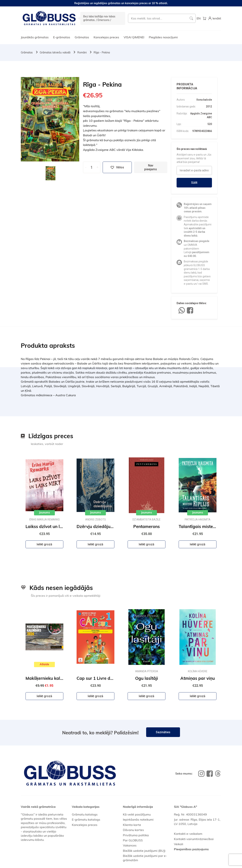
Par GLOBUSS (133, 840)
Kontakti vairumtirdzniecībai (194, 839)
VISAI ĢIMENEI (134, 37)
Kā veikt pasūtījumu (137, 814)
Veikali (179, 844)
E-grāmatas (62, 37)
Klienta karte (132, 825)
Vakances (130, 845)
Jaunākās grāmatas (35, 37)
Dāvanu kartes (133, 830)
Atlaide (44, 664)
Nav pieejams (151, 167)
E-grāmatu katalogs (86, 819)
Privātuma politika (136, 835)
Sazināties (163, 732)
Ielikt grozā (44, 544)
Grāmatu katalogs (85, 814)
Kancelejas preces (106, 37)
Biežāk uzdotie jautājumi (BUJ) (144, 851)
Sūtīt (194, 183)
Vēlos (117, 167)
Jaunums (44, 513)
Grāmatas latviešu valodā (55, 52)
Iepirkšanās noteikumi (138, 819)
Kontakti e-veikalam (188, 834)
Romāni (82, 52)
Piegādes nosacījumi (163, 37)
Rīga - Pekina (102, 52)
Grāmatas (82, 37)
